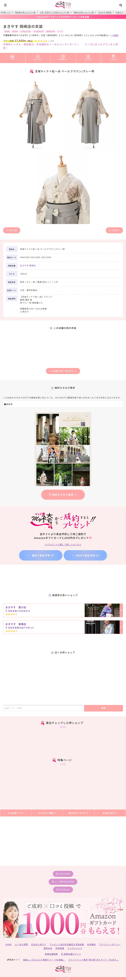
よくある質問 (21, 944)
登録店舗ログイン (71, 954)
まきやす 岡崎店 (28, 265)
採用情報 (60, 948)
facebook (63, 889)
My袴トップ (16, 813)
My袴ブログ (110, 813)
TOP (13, 57)
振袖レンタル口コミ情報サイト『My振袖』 (44, 960)
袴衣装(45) (63, 57)
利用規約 (92, 944)
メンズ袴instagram (63, 882)
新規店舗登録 (51, 954)
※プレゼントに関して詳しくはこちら (63, 544)
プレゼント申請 (47, 813)
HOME (9, 944)
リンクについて (75, 948)
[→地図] (115, 35)
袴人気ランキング (79, 813)
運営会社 (48, 948)
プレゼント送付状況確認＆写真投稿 (67, 944)
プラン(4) (88, 57)
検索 (103, 708)
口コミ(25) (38, 57)
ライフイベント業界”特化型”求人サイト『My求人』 (94, 960)
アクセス (114, 57)
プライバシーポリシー (110, 944)
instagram (63, 874)
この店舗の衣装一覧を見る (63, 371)
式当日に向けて (39, 944)
